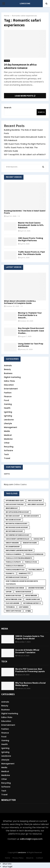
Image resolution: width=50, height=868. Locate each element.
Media (7, 431)
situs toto (7, 864)
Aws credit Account (36, 504)
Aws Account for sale (15, 504)
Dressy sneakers (12, 543)
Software (8, 450)
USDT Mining (24, 607)
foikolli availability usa (15, 570)
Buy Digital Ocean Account (17, 524)
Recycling (9, 447)
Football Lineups (35, 570)
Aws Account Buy (35, 501)
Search (8, 108)
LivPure (9, 592)
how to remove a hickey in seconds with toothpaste (22, 583)
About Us (30, 858)
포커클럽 (28, 611)
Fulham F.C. (10, 573)
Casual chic (38, 539)
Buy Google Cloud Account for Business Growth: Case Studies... (31, 331)
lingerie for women (36, 588)
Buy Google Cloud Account (17, 527)
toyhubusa (10, 607)
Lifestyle (8, 423)
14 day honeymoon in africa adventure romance (20, 66)
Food (6, 400)
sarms (7, 474)
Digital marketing (12, 377)
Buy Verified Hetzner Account (18, 535)
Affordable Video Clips (15, 501)
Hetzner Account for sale (16, 577)
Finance (8, 396)
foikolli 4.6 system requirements (19, 558)
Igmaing (8, 416)
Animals (8, 366)
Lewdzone (9, 420)
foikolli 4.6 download (34, 554)
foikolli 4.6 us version (15, 566)
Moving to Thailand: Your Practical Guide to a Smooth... (30, 315)
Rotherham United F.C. (32, 603)
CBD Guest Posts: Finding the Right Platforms (25, 144)
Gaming (8, 404)
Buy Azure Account (13, 520)
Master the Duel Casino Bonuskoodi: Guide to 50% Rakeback (31, 225)
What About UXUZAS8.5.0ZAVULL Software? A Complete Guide (20, 302)
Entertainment (11, 389)
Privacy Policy (18, 858)
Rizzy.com (9, 484)
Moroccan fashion (23, 592)
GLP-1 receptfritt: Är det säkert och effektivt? (25, 155)
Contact (39, 858)
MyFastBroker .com (14, 599)
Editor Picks (9, 381)
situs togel (7, 867)
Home (7, 858)
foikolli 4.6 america (14, 554)
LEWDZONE (25, 4)
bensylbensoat (12, 508)
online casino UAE (33, 599)
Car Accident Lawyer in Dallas (18, 539)
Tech (6, 454)
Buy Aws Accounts (31, 516)
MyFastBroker (31, 596)
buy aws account (13, 516)
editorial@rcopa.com (31, 839)
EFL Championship (13, 547)
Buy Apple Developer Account (17, 512)
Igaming (8, 412)
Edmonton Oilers (30, 543)
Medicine (8, 439)
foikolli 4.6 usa (31, 562)
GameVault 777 (25, 573)
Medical (8, 435)
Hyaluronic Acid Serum (15, 588)
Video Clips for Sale (13, 611)
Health (7, 408)
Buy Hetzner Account (14, 531)
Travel (7, 61)
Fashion (8, 393)
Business (8, 373)
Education (9, 385)
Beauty (7, 369)
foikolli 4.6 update (13, 562)
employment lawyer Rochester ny (19, 550)
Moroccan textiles (13, 596)
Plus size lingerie (12, 603)
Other (7, 443)
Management (11, 427)
